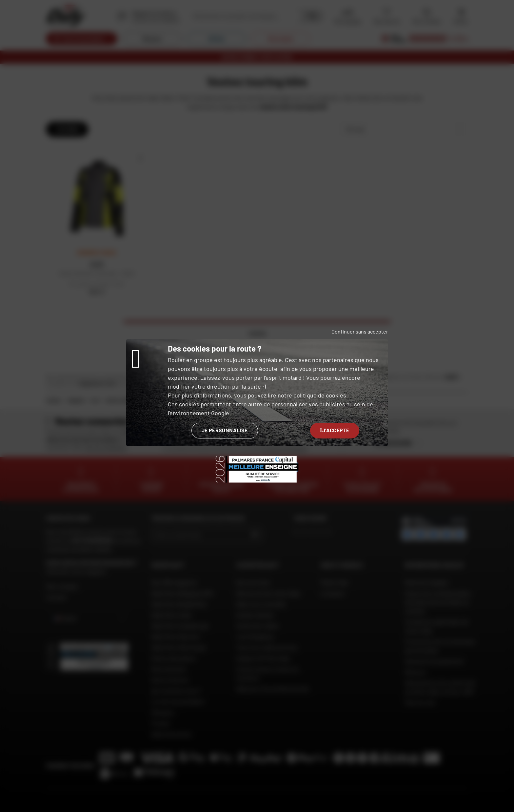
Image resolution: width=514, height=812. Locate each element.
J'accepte (335, 430)
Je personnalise (225, 430)
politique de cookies (320, 395)
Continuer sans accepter (360, 331)
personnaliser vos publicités (308, 404)
